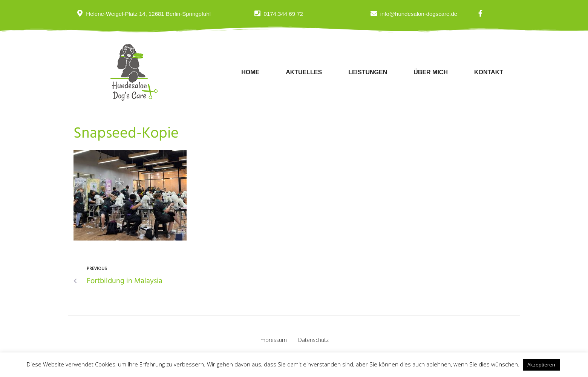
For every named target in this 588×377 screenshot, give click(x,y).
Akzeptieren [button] (541, 365)
